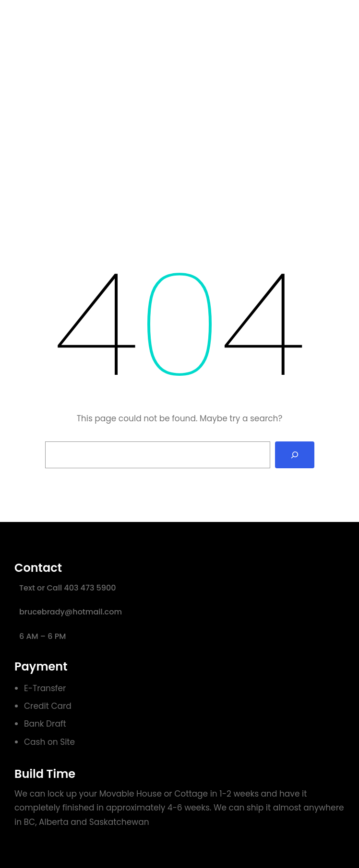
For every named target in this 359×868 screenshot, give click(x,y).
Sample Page (232, 23)
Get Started (310, 23)
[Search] (295, 455)
